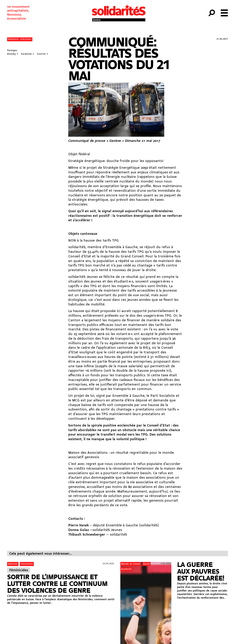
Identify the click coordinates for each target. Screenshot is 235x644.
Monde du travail (131, 564)
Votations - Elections (20, 39)
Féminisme (27, 564)
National (13, 564)
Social (146, 564)
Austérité (126, 569)
